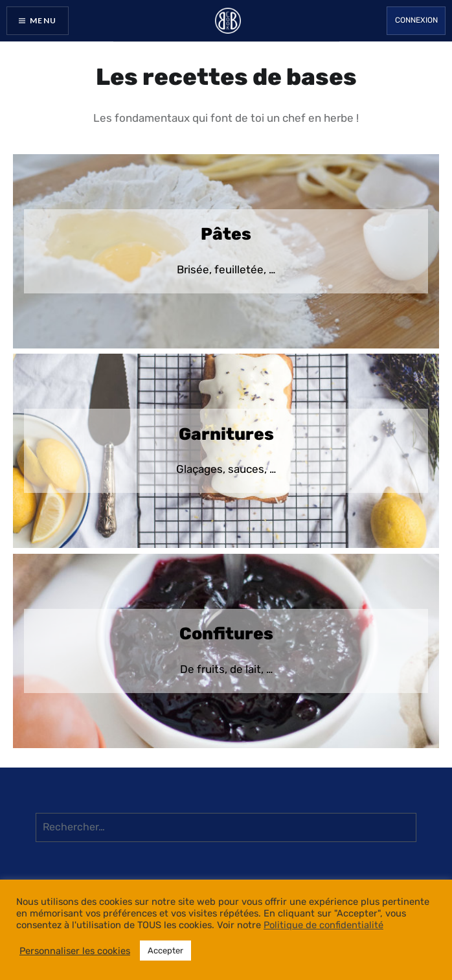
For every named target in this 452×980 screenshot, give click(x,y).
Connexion (416, 20)
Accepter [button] (165, 951)
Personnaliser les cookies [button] (75, 951)
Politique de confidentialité (323, 925)
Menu (43, 20)
